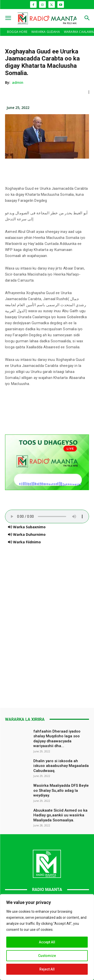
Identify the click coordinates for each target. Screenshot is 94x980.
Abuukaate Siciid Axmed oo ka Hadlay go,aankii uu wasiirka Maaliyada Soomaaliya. (60, 815)
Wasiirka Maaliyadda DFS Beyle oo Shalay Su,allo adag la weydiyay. (61, 790)
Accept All (47, 942)
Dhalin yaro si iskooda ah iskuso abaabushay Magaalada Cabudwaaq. (61, 766)
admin (18, 82)
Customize (47, 956)
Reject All (47, 969)
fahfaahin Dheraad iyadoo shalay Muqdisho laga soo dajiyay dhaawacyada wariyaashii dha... (57, 739)
